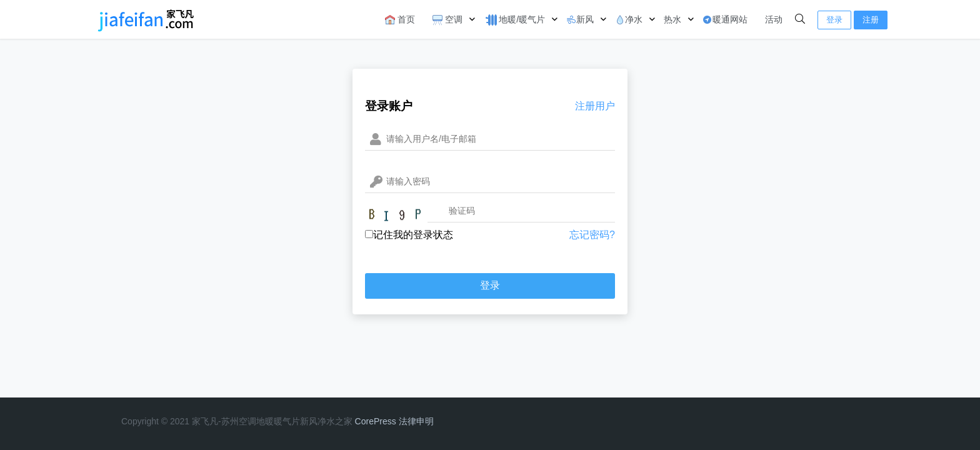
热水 (672, 19)
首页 (400, 20)
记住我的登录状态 (409, 235)
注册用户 (595, 106)
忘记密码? (592, 235)
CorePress (376, 421)
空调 (447, 20)
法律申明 (416, 421)
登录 (834, 20)
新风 (580, 20)
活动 (774, 19)
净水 (629, 20)
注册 (871, 20)
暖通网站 (725, 20)
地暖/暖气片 (514, 20)
